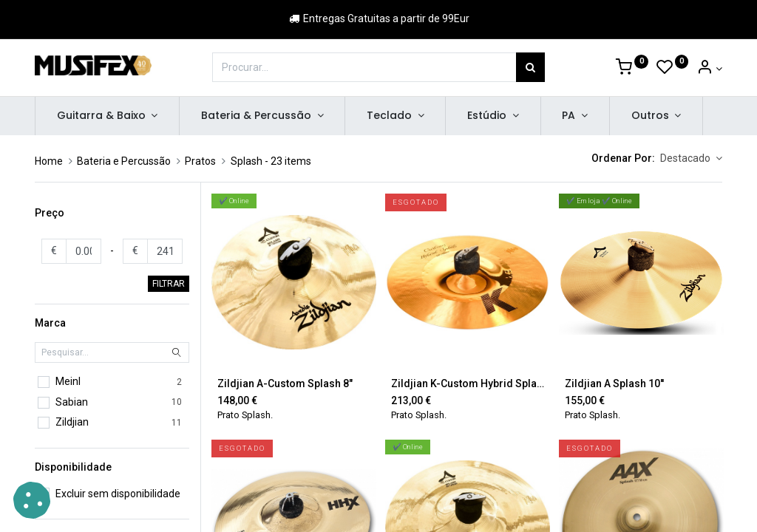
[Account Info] (709, 69)
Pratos (200, 161)
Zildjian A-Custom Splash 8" (285, 383)
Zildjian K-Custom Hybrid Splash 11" (468, 383)
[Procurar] (530, 67)
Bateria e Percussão (124, 161)
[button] (691, 159)
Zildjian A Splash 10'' (614, 383)
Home (49, 161)
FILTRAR (169, 284)
